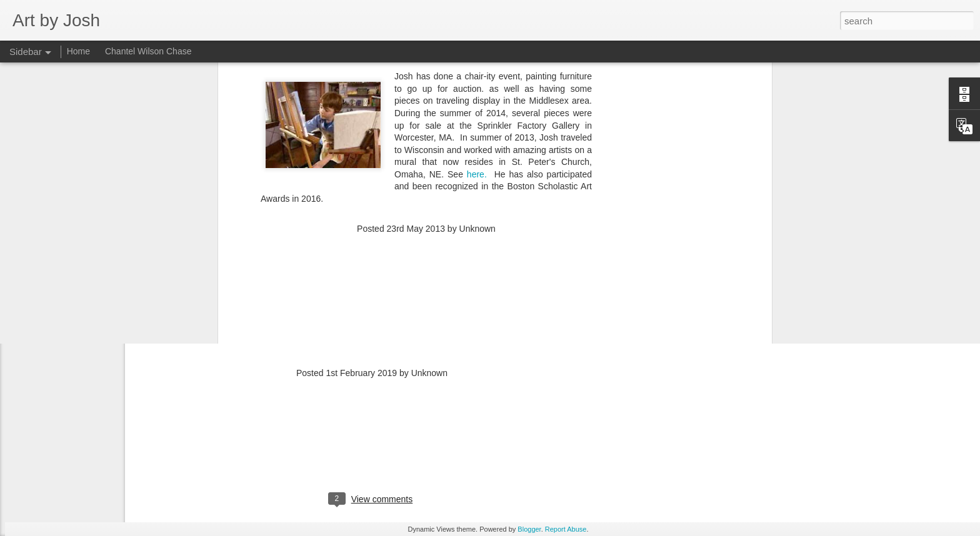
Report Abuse (566, 529)
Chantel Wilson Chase (148, 51)
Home (78, 51)
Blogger (529, 529)
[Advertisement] (426, 143)
